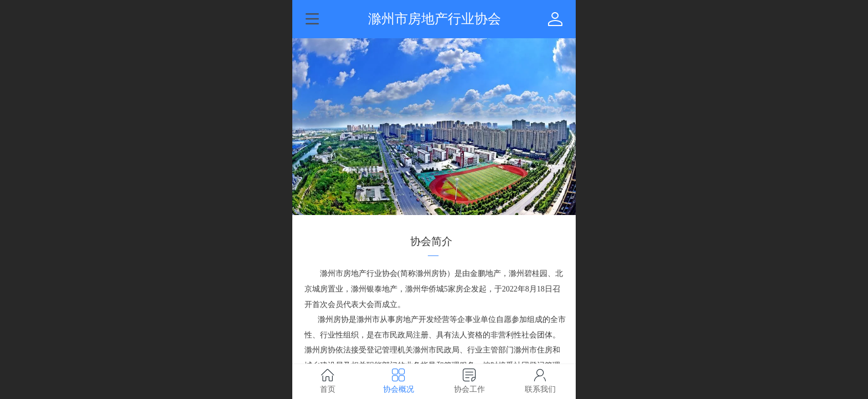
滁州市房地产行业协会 (435, 19)
